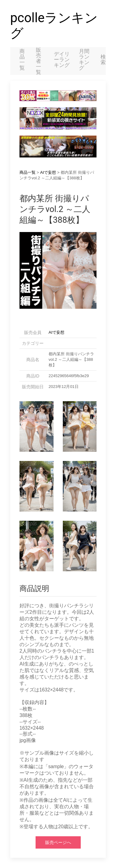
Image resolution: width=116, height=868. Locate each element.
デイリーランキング (62, 59)
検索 (103, 59)
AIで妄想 (48, 172)
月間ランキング (84, 59)
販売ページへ (58, 842)
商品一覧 (22, 59)
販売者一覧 (39, 61)
